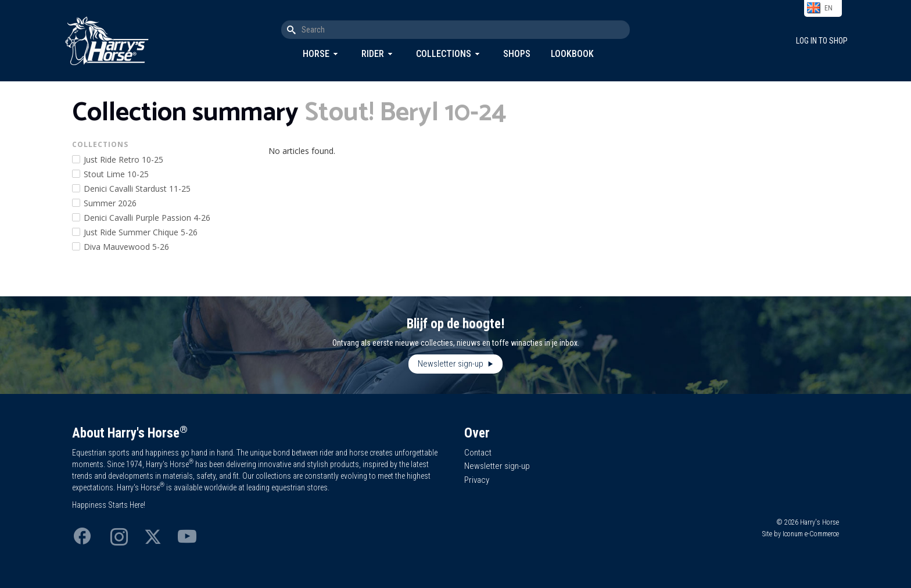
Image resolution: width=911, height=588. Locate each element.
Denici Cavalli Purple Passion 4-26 (147, 218)
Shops (517, 54)
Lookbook (572, 54)
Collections (444, 54)
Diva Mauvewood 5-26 (126, 247)
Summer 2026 (110, 203)
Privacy (477, 480)
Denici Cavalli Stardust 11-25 (137, 189)
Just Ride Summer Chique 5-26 (141, 232)
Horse (316, 54)
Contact (478, 453)
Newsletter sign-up (451, 364)
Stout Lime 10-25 (116, 174)
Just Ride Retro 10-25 (123, 159)
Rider (373, 54)
